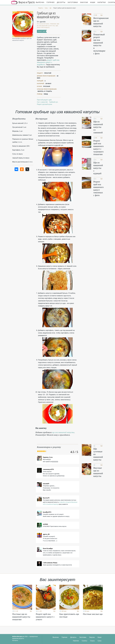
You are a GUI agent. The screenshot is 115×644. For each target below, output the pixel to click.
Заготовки (73, 2)
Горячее (51, 2)
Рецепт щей (42, 31)
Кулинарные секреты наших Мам (23, 2)
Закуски (84, 2)
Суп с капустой (42, 102)
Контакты (15, 640)
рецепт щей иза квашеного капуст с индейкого (48, 62)
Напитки (102, 2)
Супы (100, 641)
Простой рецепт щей (44, 100)
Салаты (84, 641)
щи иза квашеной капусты (63, 432)
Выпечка (40, 2)
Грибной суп (53, 102)
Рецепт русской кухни (44, 104)
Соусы (92, 641)
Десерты (61, 2)
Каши (93, 2)
